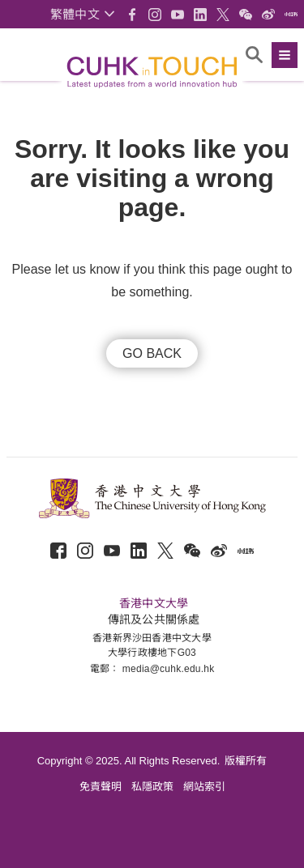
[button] (82, 14)
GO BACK (152, 353)
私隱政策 (152, 787)
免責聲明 (101, 787)
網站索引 (204, 787)
